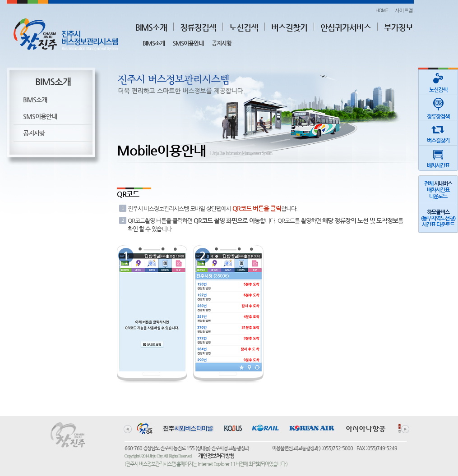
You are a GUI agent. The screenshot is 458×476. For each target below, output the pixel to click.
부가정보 (398, 27)
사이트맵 (404, 10)
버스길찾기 (289, 27)
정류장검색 (198, 27)
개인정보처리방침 (216, 456)
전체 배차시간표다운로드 (438, 190)
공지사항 (222, 43)
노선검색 (244, 27)
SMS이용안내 (188, 43)
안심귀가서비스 (346, 27)
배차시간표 (438, 157)
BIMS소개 (151, 27)
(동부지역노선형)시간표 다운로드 (438, 218)
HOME (382, 10)
